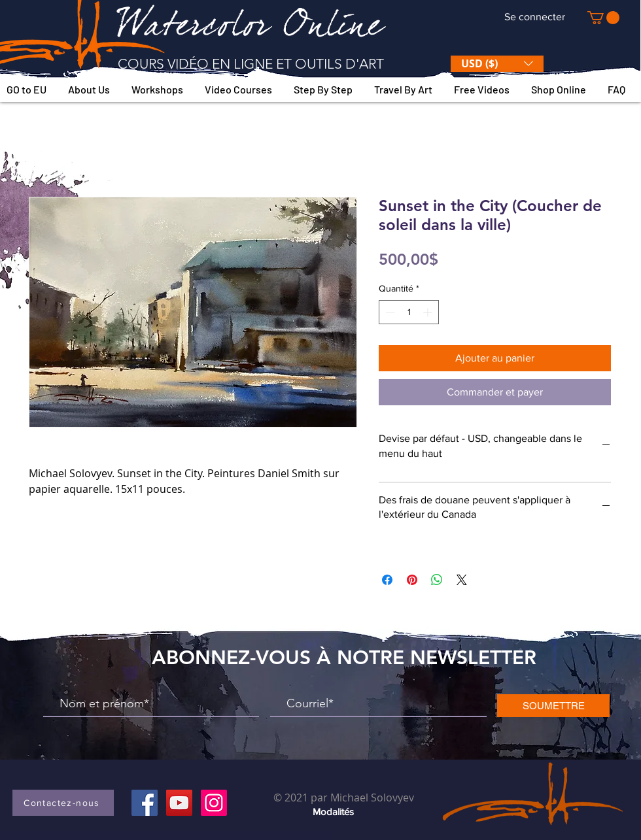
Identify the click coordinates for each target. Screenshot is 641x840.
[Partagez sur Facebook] (387, 580)
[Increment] (429, 312)
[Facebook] (145, 803)
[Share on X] (462, 580)
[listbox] (497, 64)
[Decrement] (389, 312)
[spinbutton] (409, 312)
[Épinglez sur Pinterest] (412, 580)
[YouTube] (179, 803)
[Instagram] (214, 803)
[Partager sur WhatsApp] (437, 580)
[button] (603, 18)
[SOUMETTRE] (553, 706)
